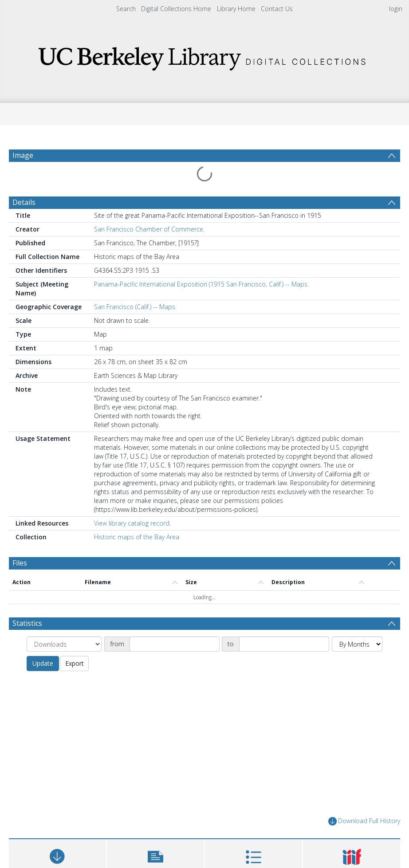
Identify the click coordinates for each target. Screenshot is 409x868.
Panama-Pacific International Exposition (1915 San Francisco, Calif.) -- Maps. (201, 284)
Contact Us (277, 9)
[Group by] (64, 644)
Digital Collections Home (176, 9)
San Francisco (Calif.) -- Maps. (135, 307)
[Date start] (175, 644)
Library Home (236, 9)
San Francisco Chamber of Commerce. (149, 229)
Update (43, 663)
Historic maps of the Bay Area (137, 537)
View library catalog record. (132, 523)
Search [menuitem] (126, 9)
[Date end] (284, 644)
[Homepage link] (204, 56)
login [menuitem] (396, 9)
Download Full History (364, 821)
